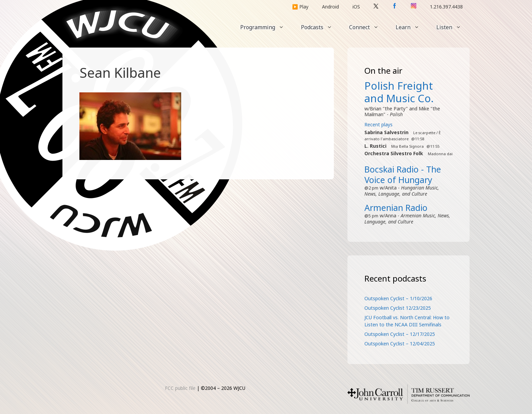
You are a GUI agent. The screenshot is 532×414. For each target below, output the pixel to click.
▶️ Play (300, 7)
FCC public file (180, 388)
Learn (412, 27)
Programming (266, 27)
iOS (356, 7)
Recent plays (378, 124)
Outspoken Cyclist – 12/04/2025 (400, 344)
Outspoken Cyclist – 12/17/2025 (400, 334)
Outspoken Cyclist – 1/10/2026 (398, 298)
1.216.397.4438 (446, 7)
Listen (453, 27)
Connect (368, 27)
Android (330, 7)
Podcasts (321, 27)
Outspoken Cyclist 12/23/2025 (398, 308)
